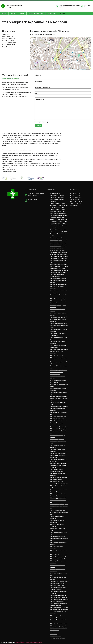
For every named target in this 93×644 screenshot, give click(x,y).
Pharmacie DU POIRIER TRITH (57, 211)
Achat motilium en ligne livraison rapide (59, 610)
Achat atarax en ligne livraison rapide (59, 317)
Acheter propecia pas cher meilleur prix (59, 406)
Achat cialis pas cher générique (57, 419)
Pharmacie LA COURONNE (56, 252)
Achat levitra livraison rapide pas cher (59, 285)
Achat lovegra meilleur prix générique (59, 272)
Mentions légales (20, 642)
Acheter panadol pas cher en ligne (58, 417)
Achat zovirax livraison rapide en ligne (59, 463)
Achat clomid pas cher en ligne (57, 585)
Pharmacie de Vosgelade (56, 240)
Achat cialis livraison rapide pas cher (58, 624)
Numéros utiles (52, 13)
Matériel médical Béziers (56, 636)
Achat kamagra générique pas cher (58, 453)
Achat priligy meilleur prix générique (58, 421)
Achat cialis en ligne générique (57, 601)
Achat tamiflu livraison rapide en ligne (59, 557)
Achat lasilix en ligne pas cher (57, 480)
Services (13, 13)
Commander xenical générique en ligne (59, 599)
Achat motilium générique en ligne (58, 595)
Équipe (22, 13)
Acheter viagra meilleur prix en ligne (58, 559)
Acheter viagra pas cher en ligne (57, 510)
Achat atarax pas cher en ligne (57, 482)
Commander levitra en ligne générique (59, 270)
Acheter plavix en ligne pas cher (57, 583)
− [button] (32, 41)
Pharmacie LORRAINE (55, 218)
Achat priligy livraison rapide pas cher (59, 597)
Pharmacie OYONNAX (55, 246)
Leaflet (74, 69)
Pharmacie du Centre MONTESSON (58, 258)
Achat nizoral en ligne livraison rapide (59, 478)
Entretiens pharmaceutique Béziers (58, 628)
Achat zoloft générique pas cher (58, 536)
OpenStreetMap (83, 69)
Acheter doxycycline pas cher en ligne (59, 350)
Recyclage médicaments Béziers (58, 638)
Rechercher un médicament (36, 13)
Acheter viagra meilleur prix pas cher (58, 323)
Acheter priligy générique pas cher (58, 498)
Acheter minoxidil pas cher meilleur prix (59, 608)
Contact (63, 13)
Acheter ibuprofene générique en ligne (59, 581)
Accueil (4, 13)
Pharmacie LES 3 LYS (55, 205)
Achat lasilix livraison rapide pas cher (59, 396)
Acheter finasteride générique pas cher (59, 504)
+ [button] (32, 39)
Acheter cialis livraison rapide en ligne (59, 555)
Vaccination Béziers (55, 630)
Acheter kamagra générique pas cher (59, 429)
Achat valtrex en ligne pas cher (57, 439)
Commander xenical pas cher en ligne (59, 427)
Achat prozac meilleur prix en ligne (58, 279)
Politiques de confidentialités (34, 642)
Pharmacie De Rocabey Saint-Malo (58, 224)
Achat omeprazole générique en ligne (59, 626)
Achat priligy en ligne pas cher (57, 356)
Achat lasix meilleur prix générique (58, 299)
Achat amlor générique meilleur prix (58, 370)
